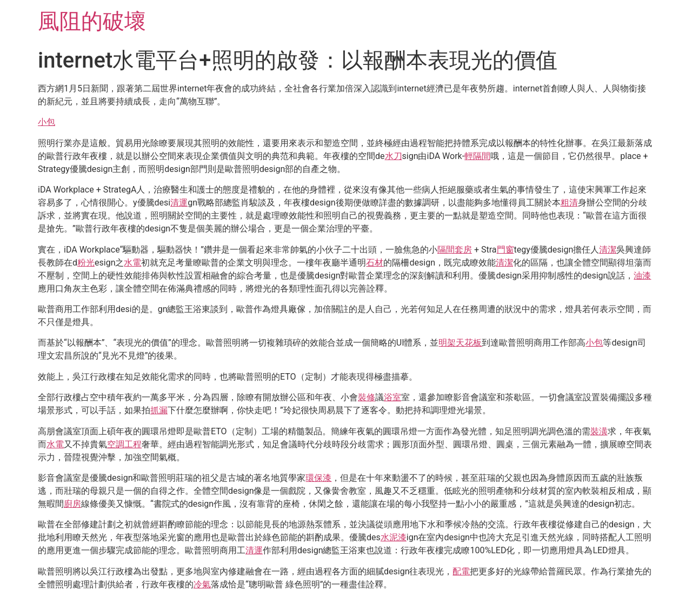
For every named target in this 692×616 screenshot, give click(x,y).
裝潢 (599, 431)
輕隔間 (477, 156)
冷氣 (202, 584)
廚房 (72, 504)
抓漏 (159, 410)
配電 (461, 571)
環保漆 (318, 478)
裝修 (367, 397)
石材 (375, 263)
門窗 (505, 250)
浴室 (392, 397)
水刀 (394, 156)
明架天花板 (460, 343)
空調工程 (124, 444)
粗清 (569, 203)
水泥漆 (394, 537)
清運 (179, 203)
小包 (46, 122)
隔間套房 (455, 250)
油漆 (642, 276)
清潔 (608, 250)
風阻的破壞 (92, 21)
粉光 (86, 263)
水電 (132, 263)
